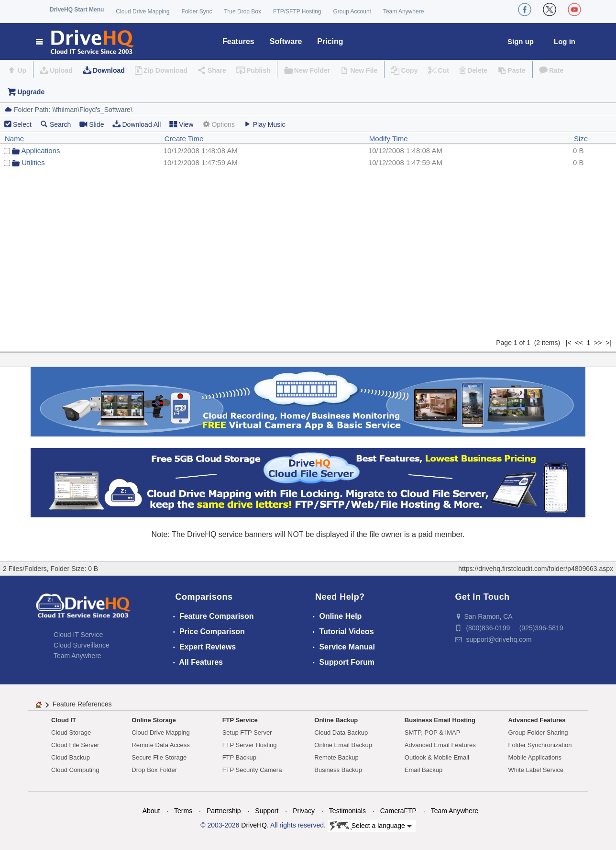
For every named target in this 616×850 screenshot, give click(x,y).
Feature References (82, 704)
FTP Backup (239, 757)
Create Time (184, 139)
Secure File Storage (159, 757)
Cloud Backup (71, 757)
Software (286, 41)
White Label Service (536, 770)
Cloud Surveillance (82, 645)
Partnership (224, 811)
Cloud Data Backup (341, 733)
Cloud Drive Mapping (143, 11)
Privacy (304, 811)
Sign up (521, 41)
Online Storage (154, 720)
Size (581, 139)
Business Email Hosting (440, 720)
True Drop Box (242, 11)
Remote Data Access (160, 745)
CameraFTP (398, 811)
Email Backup (423, 770)
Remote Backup (336, 757)
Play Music (264, 124)
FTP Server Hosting (250, 745)
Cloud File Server (75, 745)
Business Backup (338, 770)
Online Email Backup (343, 745)
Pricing (330, 41)
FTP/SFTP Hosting (297, 11)
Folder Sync (197, 11)
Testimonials (347, 811)
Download (109, 70)
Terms (183, 811)
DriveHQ (254, 825)
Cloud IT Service (78, 635)
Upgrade (31, 92)
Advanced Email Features (440, 745)
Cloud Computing (75, 770)
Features (238, 41)
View (181, 124)
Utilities (33, 162)
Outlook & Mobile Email (437, 757)
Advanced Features (537, 720)
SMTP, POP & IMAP (433, 733)
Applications (41, 151)
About (151, 811)
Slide (92, 124)
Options (218, 124)
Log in (565, 41)
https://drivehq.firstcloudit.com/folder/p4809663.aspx (536, 569)
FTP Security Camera (252, 770)
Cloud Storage (71, 733)
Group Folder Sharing (538, 733)
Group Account (352, 11)
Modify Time (389, 139)
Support (267, 811)
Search (55, 124)
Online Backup (336, 720)
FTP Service (240, 720)
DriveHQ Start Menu (77, 10)
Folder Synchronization (540, 745)
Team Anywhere (403, 11)
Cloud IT (64, 720)
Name (14, 139)
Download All (137, 124)
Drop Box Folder (154, 770)
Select (22, 124)
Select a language (371, 826)
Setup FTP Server (247, 733)
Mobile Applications (535, 757)
